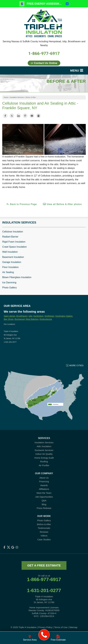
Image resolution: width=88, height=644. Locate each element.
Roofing (44, 461)
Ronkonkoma (46, 319)
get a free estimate (44, 565)
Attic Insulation (44, 446)
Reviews (44, 532)
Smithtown (49, 316)
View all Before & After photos (62, 204)
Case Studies (44, 539)
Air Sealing (8, 272)
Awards (44, 485)
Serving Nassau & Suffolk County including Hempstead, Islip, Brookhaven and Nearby (44, 43)
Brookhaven (22, 316)
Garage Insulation (12, 262)
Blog (44, 504)
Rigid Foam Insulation (14, 242)
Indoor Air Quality (44, 454)
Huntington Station (64, 316)
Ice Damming (9, 282)
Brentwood (20, 319)
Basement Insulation (13, 257)
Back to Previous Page (22, 204)
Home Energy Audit (44, 458)
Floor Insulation (10, 267)
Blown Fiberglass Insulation (17, 277)
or (44, 63)
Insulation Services (19, 222)
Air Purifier (44, 465)
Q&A (44, 500)
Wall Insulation (10, 252)
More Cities (76, 365)
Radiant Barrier (10, 237)
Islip (30, 316)
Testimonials (44, 528)
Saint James (10, 316)
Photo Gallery (10, 288)
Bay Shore (9, 319)
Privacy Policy (45, 627)
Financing (44, 481)
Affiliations (44, 489)
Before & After (44, 524)
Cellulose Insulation (13, 232)
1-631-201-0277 (44, 590)
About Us (44, 478)
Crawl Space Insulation (15, 247)
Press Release (44, 508)
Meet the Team (44, 493)
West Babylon (32, 319)
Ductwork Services (44, 450)
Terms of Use (61, 627)
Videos (44, 536)
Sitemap (73, 627)
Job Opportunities (44, 497)
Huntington (38, 316)
